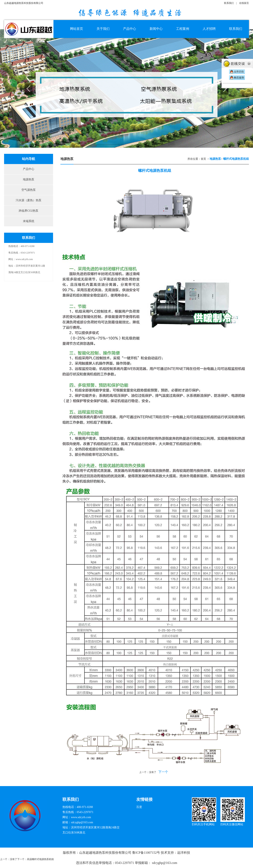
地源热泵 (29, 179)
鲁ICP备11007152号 (146, 853)
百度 (139, 807)
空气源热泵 (29, 190)
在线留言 (244, 3)
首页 (203, 159)
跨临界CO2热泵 (29, 211)
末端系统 (29, 221)
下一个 (163, 772)
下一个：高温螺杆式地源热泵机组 (36, 859)
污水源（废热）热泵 (29, 200)
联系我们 (229, 3)
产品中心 (29, 169)
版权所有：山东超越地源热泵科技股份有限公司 (98, 853)
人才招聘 (209, 29)
